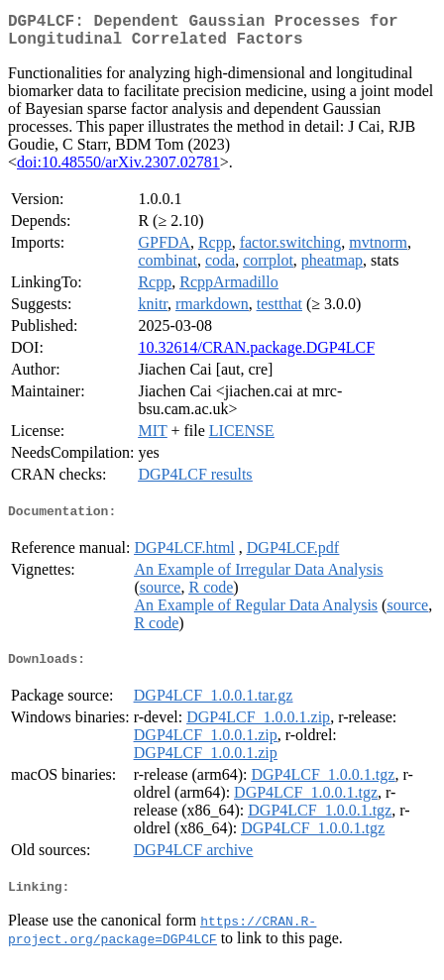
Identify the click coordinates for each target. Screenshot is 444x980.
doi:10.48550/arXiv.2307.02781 (118, 170)
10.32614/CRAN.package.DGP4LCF (256, 355)
